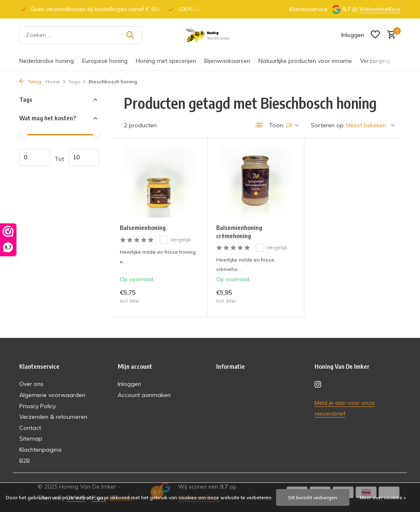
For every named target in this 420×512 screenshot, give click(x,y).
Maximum (84, 157)
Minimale (35, 157)
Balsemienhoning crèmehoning (239, 232)
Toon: (277, 125)
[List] (259, 125)
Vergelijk (175, 240)
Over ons (31, 384)
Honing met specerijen (166, 61)
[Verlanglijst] (375, 35)
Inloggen (129, 384)
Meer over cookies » (383, 497)
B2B (25, 461)
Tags (77, 82)
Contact (30, 428)
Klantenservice (308, 9)
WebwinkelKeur (380, 9)
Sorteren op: (328, 125)
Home (56, 82)
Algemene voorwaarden (52, 395)
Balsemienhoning (143, 227)
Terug (30, 82)
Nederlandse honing (47, 61)
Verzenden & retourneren (53, 417)
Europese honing (105, 61)
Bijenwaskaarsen (227, 61)
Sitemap (31, 439)
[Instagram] (318, 385)
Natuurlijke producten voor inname (305, 61)
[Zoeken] (81, 35)
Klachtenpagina (40, 450)
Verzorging (375, 61)
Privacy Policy (38, 406)
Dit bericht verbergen (313, 497)
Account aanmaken (144, 395)
